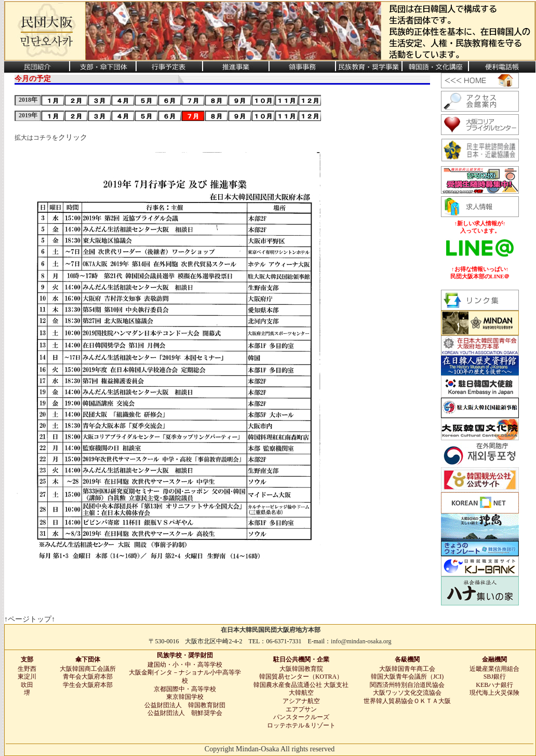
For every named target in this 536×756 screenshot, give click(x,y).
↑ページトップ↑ (30, 619)
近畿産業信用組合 (494, 669)
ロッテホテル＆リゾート (301, 725)
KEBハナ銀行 (494, 685)
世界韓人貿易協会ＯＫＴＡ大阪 (407, 701)
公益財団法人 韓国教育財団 (185, 705)
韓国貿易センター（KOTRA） (301, 677)
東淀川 (27, 677)
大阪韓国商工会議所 (88, 669)
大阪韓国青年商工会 (407, 669)
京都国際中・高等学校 (185, 689)
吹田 (27, 685)
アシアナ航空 (301, 701)
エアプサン (301, 709)
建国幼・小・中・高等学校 (185, 665)
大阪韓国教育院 (301, 669)
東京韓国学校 (185, 697)
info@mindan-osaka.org (361, 641)
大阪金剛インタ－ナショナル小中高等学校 (185, 677)
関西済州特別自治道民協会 (407, 685)
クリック (73, 137)
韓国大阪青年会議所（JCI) (407, 677)
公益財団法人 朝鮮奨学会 (185, 713)
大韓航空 (301, 693)
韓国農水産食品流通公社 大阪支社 (301, 685)
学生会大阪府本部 (88, 685)
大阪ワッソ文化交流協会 (407, 693)
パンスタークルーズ (301, 717)
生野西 (27, 669)
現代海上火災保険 (494, 693)
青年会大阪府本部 (88, 677)
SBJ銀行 (495, 677)
